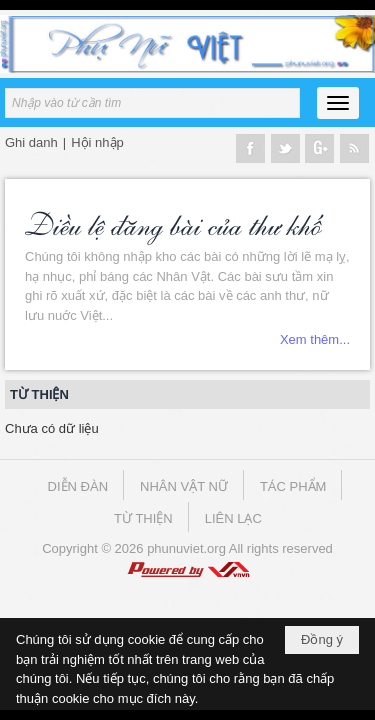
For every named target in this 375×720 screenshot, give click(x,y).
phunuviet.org (186, 548)
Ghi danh (31, 142)
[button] (338, 103)
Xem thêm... (315, 339)
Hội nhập (97, 142)
